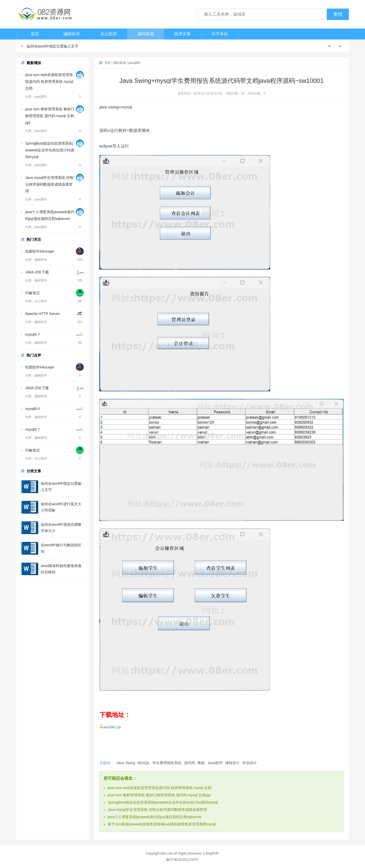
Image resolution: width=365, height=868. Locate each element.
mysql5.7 (32, 334)
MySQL (144, 763)
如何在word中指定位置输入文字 (53, 46)
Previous (329, 46)
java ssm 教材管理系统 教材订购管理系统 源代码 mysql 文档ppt (50, 116)
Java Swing (126, 763)
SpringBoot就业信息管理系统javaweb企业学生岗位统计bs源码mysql (50, 150)
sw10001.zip (112, 727)
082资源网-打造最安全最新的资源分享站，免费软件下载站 (45, 14)
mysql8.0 (32, 409)
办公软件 (109, 34)
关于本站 (220, 34)
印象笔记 (32, 293)
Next (340, 46)
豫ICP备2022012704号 (182, 860)
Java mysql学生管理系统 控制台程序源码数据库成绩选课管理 (49, 184)
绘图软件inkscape (40, 251)
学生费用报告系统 (167, 763)
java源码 (134, 63)
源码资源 (146, 34)
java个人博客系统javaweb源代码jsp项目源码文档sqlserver (155, 817)
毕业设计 (250, 763)
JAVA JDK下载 (37, 272)
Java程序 (215, 763)
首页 (35, 34)
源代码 (190, 763)
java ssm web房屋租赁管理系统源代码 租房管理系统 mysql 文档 (49, 82)
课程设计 (232, 763)
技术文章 (182, 34)
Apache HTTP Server (43, 314)
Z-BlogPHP (211, 853)
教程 (201, 763)
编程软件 (72, 34)
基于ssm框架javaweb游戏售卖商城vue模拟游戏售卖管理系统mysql (162, 824)
